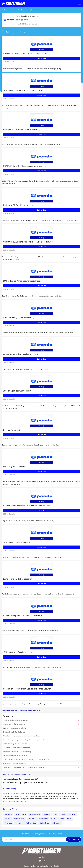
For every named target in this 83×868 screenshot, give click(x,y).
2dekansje (47, 815)
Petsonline (8, 815)
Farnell (63, 815)
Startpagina (5, 10)
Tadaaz (61, 819)
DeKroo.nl (19, 823)
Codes (8, 32)
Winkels (14, 10)
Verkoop (22, 32)
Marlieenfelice (44, 823)
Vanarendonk (43, 819)
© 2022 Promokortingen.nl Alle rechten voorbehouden (41, 866)
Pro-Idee (8, 819)
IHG (55, 815)
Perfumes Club (31, 823)
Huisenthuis (56, 823)
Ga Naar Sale (41, 58)
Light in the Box (21, 815)
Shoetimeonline (19, 819)
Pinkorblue (8, 823)
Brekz (69, 819)
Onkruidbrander (35, 815)
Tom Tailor (32, 819)
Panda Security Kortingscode (30, 10)
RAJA (53, 819)
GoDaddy (72, 815)
